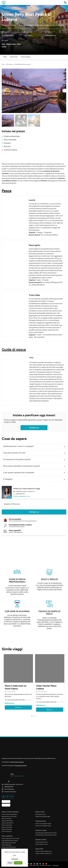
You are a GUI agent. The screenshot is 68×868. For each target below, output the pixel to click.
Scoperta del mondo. (21, 766)
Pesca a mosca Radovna (8, 823)
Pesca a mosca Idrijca (7, 827)
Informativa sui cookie (46, 865)
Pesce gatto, (11, 44)
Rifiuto (10, 863)
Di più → (18, 707)
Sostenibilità (55, 865)
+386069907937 (19, 494)
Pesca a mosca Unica (7, 829)
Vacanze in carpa (41, 830)
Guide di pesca (14, 349)
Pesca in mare (40, 812)
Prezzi (5, 57)
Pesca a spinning (7, 836)
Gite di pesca (9, 64)
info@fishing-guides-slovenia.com (24, 492)
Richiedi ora (34, 428)
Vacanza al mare (41, 821)
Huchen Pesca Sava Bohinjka (9, 847)
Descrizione (14, 57)
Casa (3, 64)
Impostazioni (15, 859)
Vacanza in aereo (41, 840)
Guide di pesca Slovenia (17, 762)
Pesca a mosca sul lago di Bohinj (10, 814)
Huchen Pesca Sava (6, 845)
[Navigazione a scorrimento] (65, 2)
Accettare (18, 863)
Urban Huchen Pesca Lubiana (9, 843)
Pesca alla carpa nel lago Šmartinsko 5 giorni (46, 833)
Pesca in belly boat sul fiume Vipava (10, 839)
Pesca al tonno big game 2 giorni (43, 826)
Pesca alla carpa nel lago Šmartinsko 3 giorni (46, 835)
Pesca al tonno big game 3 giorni (43, 824)
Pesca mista (39, 849)
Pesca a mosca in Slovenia (10, 812)
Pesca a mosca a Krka (7, 825)
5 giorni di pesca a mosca (41, 844)
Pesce (7, 191)
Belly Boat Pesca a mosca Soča (9, 816)
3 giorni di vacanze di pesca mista (44, 853)
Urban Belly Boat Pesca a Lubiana (10, 841)
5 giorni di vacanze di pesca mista (44, 851)
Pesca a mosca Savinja (7, 821)
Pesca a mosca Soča (7, 831)
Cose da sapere (26, 57)
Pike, (4, 44)
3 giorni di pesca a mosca (41, 842)
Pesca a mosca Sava (7, 819)
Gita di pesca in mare (41, 814)
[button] (64, 91)
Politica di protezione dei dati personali (30, 865)
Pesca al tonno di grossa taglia (43, 816)
